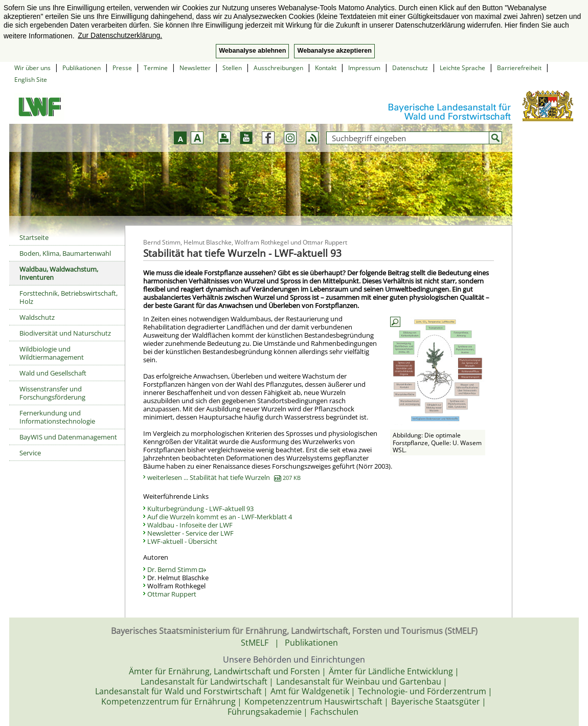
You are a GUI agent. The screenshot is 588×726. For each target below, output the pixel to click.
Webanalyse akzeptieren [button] (334, 51)
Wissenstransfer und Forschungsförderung (52, 393)
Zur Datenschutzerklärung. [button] (120, 35)
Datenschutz (410, 68)
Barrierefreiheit (519, 68)
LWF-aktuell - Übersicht (182, 541)
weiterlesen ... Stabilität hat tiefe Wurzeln (224, 477)
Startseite (34, 237)
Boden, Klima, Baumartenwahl (65, 253)
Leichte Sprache (462, 68)
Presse (122, 68)
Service (30, 453)
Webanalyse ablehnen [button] (252, 51)
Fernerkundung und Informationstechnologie (57, 417)
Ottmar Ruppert (172, 594)
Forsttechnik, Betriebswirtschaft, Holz (69, 297)
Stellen (232, 68)
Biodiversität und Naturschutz (65, 333)
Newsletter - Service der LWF (190, 533)
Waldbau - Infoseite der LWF (190, 525)
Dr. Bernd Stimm (177, 569)
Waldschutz (37, 317)
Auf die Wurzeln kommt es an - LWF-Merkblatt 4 (220, 517)
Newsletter (195, 68)
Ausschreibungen (278, 68)
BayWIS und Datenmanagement (68, 437)
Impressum (364, 68)
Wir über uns (32, 68)
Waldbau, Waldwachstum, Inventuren (59, 273)
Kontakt (326, 68)
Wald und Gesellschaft (53, 373)
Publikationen (82, 68)
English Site (31, 80)
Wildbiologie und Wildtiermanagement (52, 353)
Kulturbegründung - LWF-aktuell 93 (200, 509)
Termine (156, 68)
